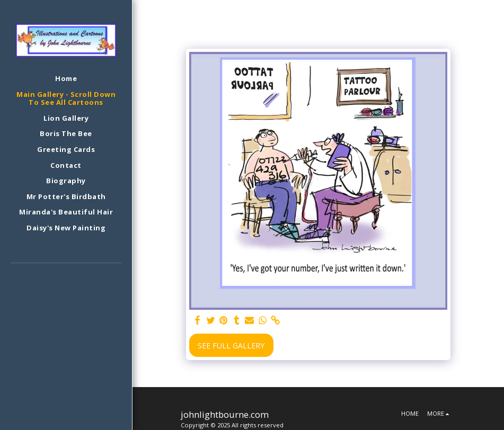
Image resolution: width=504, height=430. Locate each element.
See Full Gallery (231, 346)
